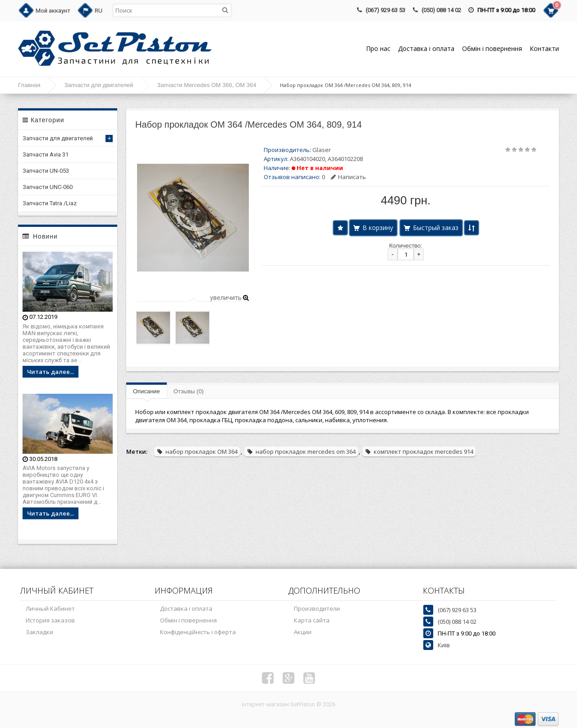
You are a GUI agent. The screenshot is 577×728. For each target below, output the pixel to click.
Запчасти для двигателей (98, 85)
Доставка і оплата (426, 48)
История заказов (50, 620)
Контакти (544, 48)
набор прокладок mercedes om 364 (301, 452)
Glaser (322, 150)
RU (98, 11)
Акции (303, 632)
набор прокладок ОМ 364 (197, 452)
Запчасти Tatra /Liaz (50, 203)
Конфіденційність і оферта (198, 632)
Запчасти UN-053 (46, 171)
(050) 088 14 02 (441, 10)
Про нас (378, 48)
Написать (348, 177)
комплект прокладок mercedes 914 (419, 452)
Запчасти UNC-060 (48, 187)
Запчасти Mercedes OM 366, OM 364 (207, 85)
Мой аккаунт (53, 11)
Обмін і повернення (492, 48)
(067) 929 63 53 (385, 10)
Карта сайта (312, 620)
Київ (444, 645)
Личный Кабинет (50, 608)
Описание (147, 391)
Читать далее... (50, 372)
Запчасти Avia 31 (46, 154)
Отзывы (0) (189, 391)
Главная (29, 85)
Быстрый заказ (436, 228)
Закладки (39, 632)
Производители (317, 608)
